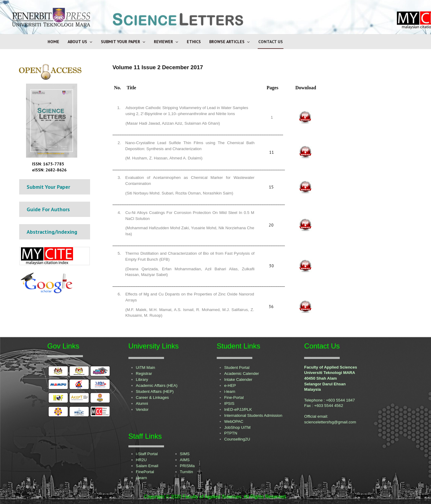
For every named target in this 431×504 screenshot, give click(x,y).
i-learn (230, 391)
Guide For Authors (48, 209)
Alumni (142, 403)
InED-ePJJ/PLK (238, 409)
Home (53, 42)
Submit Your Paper (120, 42)
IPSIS (229, 403)
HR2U (141, 460)
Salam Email (147, 466)
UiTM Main (145, 368)
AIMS (185, 460)
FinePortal (145, 472)
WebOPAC (234, 421)
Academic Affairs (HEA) (157, 385)
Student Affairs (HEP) (155, 391)
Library (142, 379)
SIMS (185, 454)
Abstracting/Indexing (52, 232)
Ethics (194, 42)
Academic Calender (242, 374)
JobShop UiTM (237, 427)
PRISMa (187, 466)
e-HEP (230, 385)
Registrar (144, 374)
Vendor (142, 409)
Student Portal (237, 368)
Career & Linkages (152, 397)
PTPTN (231, 433)
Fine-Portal (234, 397)
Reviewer (163, 42)
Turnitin (186, 472)
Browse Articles (227, 42)
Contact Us (271, 42)
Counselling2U (237, 439)
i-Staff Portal (147, 454)
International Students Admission (253, 415)
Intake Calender (238, 379)
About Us (77, 42)
